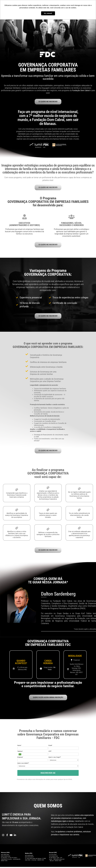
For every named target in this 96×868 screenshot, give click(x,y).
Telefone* (20, 753)
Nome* (19, 747)
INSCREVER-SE (48, 774)
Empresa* (20, 759)
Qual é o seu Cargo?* (55, 759)
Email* (50, 747)
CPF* (50, 753)
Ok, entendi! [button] (48, 13)
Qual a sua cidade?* (23, 764)
